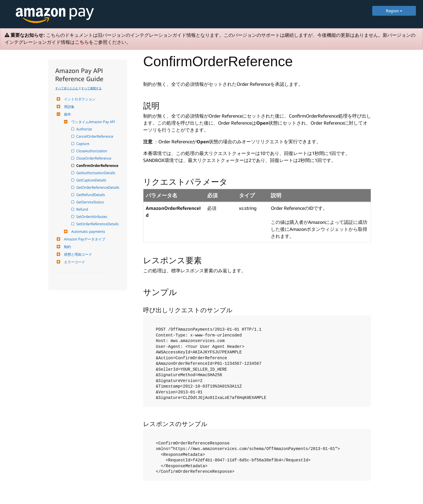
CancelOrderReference (95, 136)
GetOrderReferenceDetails (98, 188)
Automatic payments (87, 232)
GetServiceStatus (90, 202)
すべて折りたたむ (67, 88)
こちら (82, 42)
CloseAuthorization (92, 151)
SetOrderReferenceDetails (98, 224)
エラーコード (74, 262)
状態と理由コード (77, 254)
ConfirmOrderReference (98, 166)
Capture (83, 144)
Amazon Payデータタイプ (84, 239)
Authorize (85, 129)
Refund (83, 209)
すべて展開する (91, 88)
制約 (67, 247)
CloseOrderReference (94, 158)
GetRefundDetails (91, 195)
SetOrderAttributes (92, 217)
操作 (67, 114)
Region (394, 11)
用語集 (69, 107)
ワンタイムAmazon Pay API (92, 122)
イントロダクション (79, 99)
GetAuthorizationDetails (96, 173)
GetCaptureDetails (92, 180)
